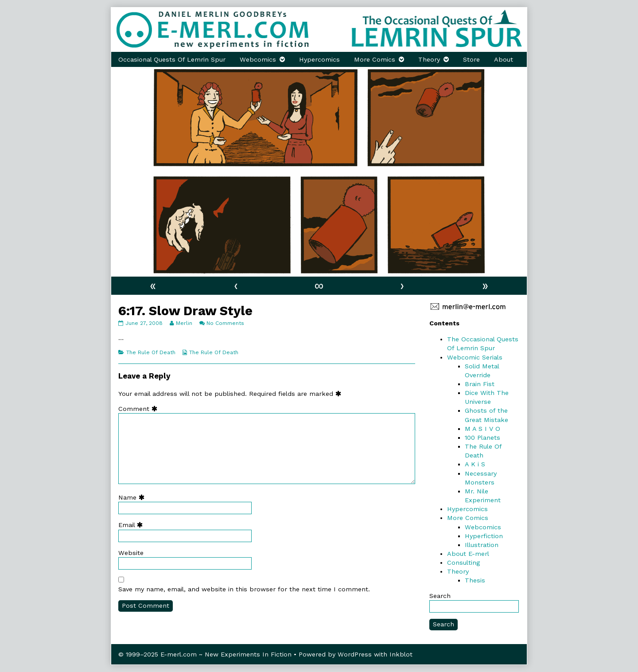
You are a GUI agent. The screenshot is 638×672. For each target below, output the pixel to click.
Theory (429, 59)
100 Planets (482, 438)
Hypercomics (319, 59)
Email (132, 525)
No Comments (225, 323)
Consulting (463, 563)
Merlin (184, 323)
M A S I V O (482, 429)
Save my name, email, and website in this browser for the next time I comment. (244, 589)
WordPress (355, 654)
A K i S (475, 464)
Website (131, 553)
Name (133, 497)
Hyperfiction (484, 536)
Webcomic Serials (475, 357)
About (504, 59)
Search (440, 596)
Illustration (482, 545)
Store (471, 59)
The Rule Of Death (151, 352)
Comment (140, 409)
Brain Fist (480, 384)
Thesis (475, 580)
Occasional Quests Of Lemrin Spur (172, 59)
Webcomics (258, 59)
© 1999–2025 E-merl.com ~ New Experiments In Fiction (205, 654)
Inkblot (401, 654)
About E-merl (468, 554)
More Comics (375, 59)
